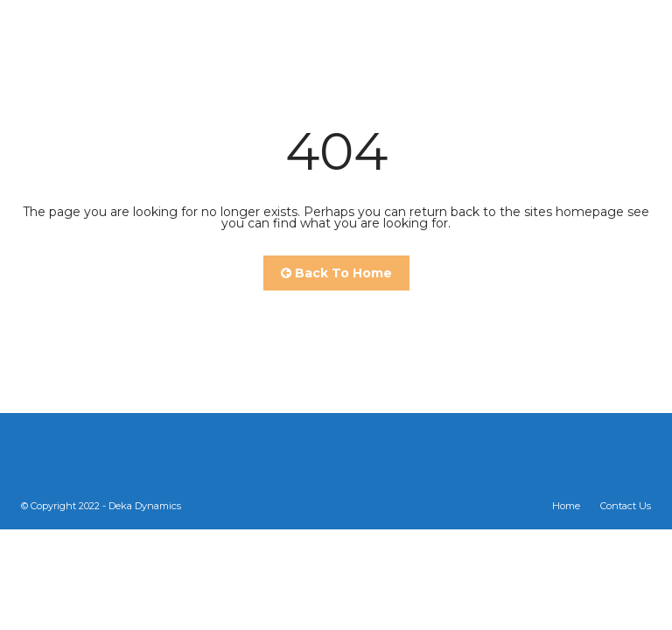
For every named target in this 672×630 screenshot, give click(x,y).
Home (566, 506)
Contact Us (626, 506)
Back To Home (336, 273)
